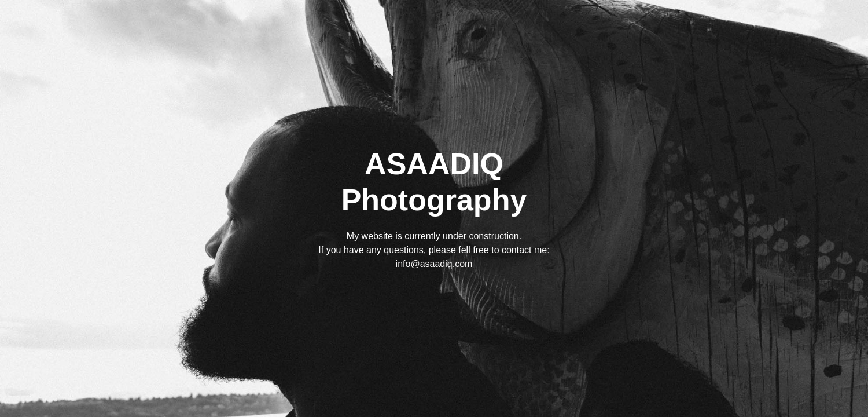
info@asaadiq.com (434, 264)
